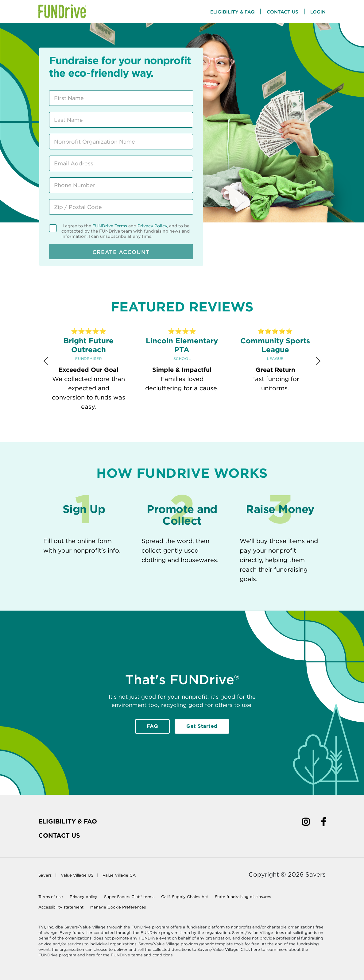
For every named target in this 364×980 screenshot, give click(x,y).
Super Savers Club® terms (129, 897)
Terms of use (51, 897)
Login (318, 12)
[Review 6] (217, 429)
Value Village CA (119, 875)
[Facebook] (323, 823)
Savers (45, 875)
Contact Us (283, 12)
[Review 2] (161, 429)
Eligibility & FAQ (68, 821)
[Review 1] (147, 429)
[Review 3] (175, 429)
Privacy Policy (152, 226)
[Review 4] (189, 429)
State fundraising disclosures (243, 897)
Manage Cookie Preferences (118, 907)
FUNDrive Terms (110, 226)
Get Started (202, 726)
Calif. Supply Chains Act (185, 897)
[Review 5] (203, 429)
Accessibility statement (61, 907)
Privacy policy (83, 897)
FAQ (153, 726)
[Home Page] (62, 11)
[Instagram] (306, 823)
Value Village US (77, 875)
